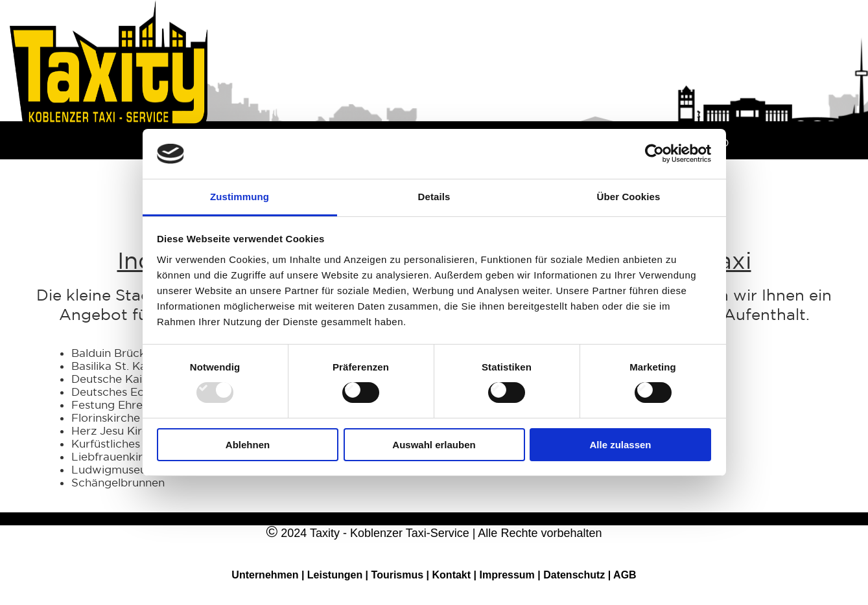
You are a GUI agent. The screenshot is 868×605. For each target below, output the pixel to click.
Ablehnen (248, 445)
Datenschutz (576, 575)
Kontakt (453, 575)
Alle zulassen (620, 445)
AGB (625, 575)
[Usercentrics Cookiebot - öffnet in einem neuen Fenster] (654, 154)
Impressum (508, 575)
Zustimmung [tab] (240, 197)
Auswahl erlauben (434, 445)
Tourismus (398, 575)
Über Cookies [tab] (629, 197)
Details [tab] (434, 197)
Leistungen (335, 575)
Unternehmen (265, 575)
